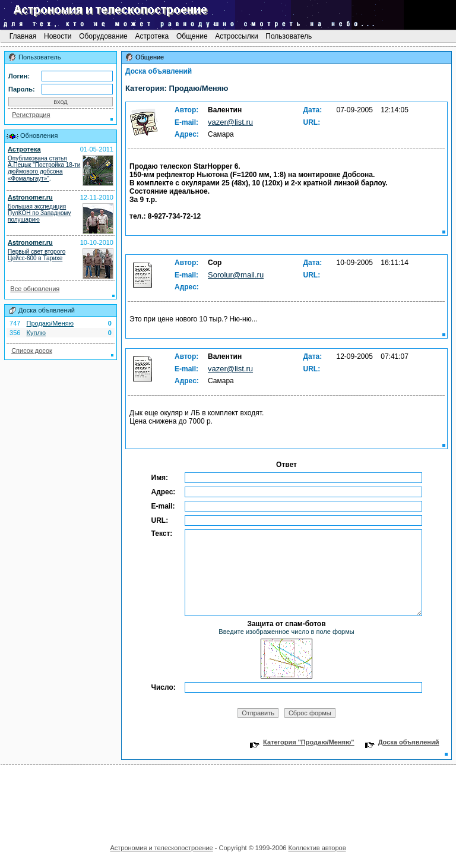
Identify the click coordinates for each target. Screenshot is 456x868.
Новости (58, 36)
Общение (192, 36)
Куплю (37, 333)
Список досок (32, 351)
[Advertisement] (228, 800)
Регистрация (31, 115)
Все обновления (35, 289)
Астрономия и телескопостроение (161, 848)
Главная (23, 36)
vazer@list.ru (230, 122)
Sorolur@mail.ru (236, 275)
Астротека (152, 36)
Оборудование (103, 36)
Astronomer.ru (30, 197)
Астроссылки (237, 36)
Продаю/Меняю (50, 323)
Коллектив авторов (317, 848)
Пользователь (289, 36)
